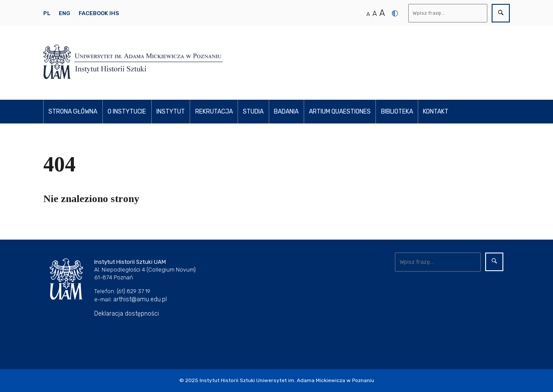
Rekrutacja (214, 112)
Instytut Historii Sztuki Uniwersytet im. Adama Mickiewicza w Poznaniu (287, 380)
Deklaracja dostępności (127, 314)
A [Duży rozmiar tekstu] (382, 13)
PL (47, 13)
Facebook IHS (99, 13)
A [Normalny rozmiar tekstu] (368, 14)
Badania (286, 112)
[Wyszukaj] (448, 13)
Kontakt (436, 112)
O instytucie (127, 112)
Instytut (171, 112)
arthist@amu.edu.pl (140, 299)
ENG (64, 13)
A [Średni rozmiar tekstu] (375, 14)
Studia (253, 112)
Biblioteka (397, 112)
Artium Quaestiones (340, 112)
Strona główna (73, 112)
